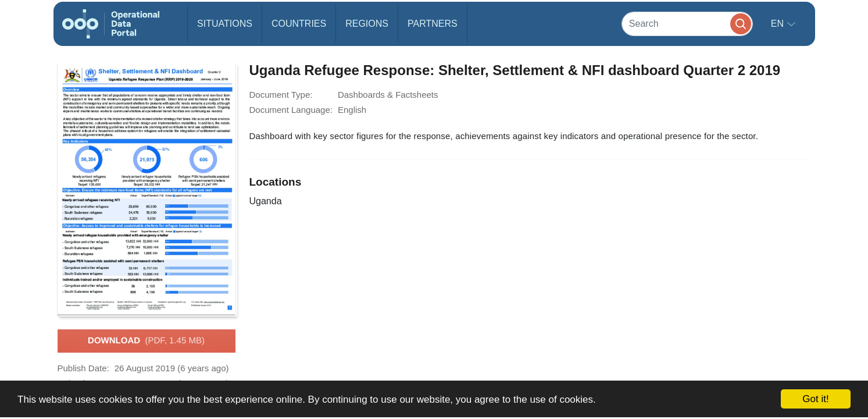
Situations (225, 24)
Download (146, 341)
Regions (367, 24)
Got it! (815, 399)
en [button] (779, 24)
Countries (299, 24)
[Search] (687, 24)
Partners (433, 24)
